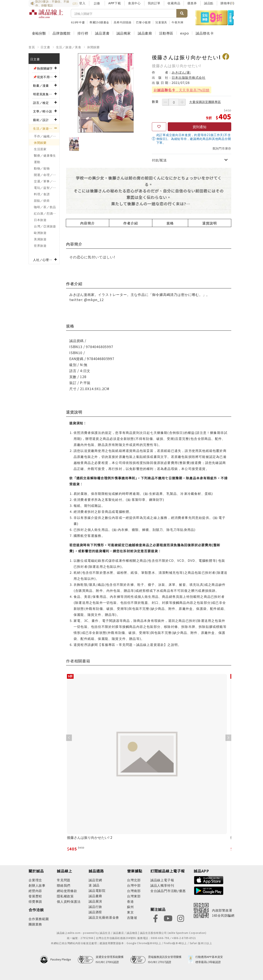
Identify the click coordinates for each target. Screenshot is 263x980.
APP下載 (115, 3)
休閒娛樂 (93, 47)
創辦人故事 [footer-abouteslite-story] (37, 885)
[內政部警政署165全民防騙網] (214, 910)
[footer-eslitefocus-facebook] (156, 918)
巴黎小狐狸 (143, 22)
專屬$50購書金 (99, 22)
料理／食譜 (42, 194)
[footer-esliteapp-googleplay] (209, 890)
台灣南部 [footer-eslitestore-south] (134, 891)
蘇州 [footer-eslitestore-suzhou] (130, 907)
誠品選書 (102, 33)
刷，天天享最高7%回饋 (182, 90)
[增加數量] (182, 102)
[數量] (174, 102)
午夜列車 (178, 22)
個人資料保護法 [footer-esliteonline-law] (69, 901)
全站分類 (39, 33)
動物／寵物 (42, 168)
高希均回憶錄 (123, 22)
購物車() (227, 3)
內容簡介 (87, 223)
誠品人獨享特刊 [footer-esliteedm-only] (162, 885)
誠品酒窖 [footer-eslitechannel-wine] (95, 912)
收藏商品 (174, 3)
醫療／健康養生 (45, 155)
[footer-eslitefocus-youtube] (168, 918)
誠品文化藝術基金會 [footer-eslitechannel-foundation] (104, 917)
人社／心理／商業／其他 (44, 260)
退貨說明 (209, 223)
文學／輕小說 (43, 111)
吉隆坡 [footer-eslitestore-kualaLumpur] (132, 917)
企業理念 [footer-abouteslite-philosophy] (35, 880)
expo (184, 33)
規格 (170, 223)
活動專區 (166, 33)
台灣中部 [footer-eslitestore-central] (134, 885)
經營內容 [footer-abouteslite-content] (35, 891)
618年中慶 (78, 22)
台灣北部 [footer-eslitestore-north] (134, 880)
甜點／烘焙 (42, 200)
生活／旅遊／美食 (69, 47)
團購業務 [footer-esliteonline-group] (35, 924)
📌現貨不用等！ (44, 77)
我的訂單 (154, 3)
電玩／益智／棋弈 (47, 188)
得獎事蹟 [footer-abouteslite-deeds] (35, 901)
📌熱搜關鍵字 (43, 68)
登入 (82, 3)
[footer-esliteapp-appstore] (209, 879)
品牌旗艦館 (62, 33)
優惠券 (192, 3)
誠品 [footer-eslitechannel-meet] (96, 885)
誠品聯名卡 (205, 33)
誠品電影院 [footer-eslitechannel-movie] (97, 890)
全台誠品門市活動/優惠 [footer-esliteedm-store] (168, 891)
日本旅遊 (40, 220)
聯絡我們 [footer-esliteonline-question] (64, 885)
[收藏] (159, 127)
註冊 (97, 3)
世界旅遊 (40, 245)
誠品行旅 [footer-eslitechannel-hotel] (95, 907)
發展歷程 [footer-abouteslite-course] (35, 896)
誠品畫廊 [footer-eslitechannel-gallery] (95, 896)
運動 (37, 162)
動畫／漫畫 (41, 85)
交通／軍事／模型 (47, 181)
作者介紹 (131, 223)
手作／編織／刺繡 (47, 136)
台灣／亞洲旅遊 (45, 226)
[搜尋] (124, 13)
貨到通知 (200, 127)
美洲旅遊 (40, 239)
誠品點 (209, 3)
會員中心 (134, 3)
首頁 (32, 47)
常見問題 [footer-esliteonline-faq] (64, 880)
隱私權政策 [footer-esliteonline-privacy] (65, 896)
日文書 (45, 47)
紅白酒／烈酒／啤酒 (47, 213)
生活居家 (40, 149)
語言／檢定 (41, 103)
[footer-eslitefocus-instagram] (181, 918)
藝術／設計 (41, 120)
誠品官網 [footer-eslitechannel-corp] (95, 880)
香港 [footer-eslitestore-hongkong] (130, 901)
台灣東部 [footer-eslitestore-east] (134, 896)
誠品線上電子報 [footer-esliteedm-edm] (162, 880)
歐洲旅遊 (40, 233)
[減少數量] (165, 102)
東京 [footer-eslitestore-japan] (130, 912)
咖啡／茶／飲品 (45, 207)
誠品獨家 (124, 33)
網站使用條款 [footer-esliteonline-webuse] (67, 891)
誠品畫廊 (145, 33)
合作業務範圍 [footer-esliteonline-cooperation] (39, 919)
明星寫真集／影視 (44, 94)
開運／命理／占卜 (47, 175)
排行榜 (83, 33)
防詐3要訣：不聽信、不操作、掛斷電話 (54, 3)
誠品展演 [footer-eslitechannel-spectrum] (95, 901)
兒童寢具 (161, 22)
